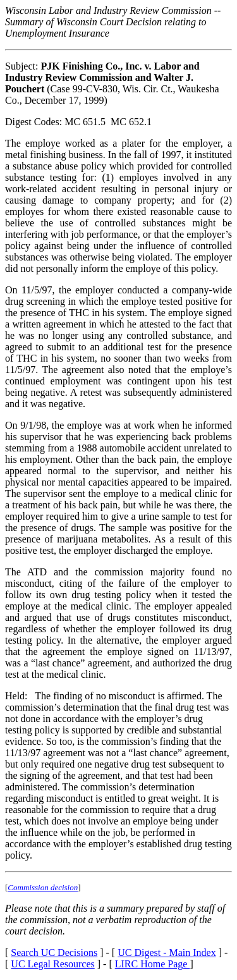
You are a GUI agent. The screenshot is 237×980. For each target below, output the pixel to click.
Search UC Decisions (54, 952)
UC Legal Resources (52, 964)
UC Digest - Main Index (167, 952)
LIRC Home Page (153, 964)
